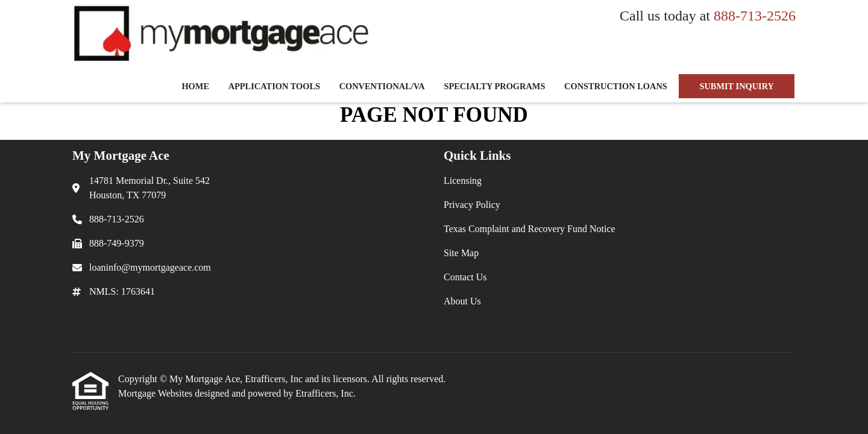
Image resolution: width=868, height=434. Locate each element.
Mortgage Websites (156, 393)
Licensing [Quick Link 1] (463, 181)
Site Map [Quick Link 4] (461, 253)
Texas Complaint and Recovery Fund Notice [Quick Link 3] (530, 229)
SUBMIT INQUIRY (737, 86)
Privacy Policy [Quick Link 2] (472, 205)
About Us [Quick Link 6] (462, 301)
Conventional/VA (382, 86)
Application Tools (274, 86)
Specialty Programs (494, 86)
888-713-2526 (755, 16)
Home (195, 86)
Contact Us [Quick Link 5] (465, 277)
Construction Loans (616, 86)
